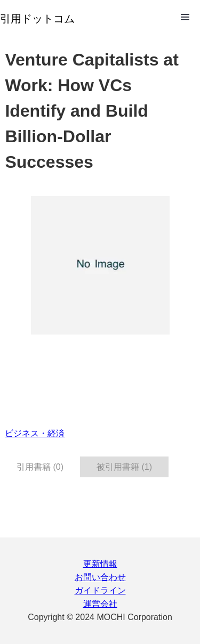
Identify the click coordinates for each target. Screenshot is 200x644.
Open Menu (185, 17)
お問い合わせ (100, 577)
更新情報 (100, 564)
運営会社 (100, 604)
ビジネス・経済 (35, 433)
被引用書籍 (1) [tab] (124, 467)
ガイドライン (100, 590)
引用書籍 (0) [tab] (40, 467)
